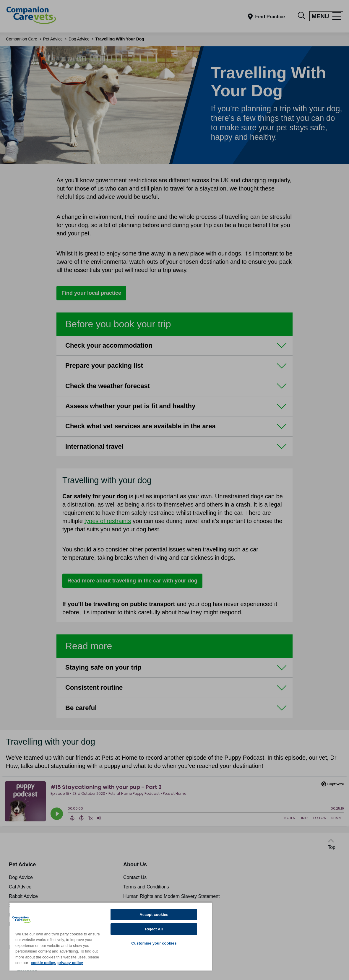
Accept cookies (154, 915)
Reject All (154, 929)
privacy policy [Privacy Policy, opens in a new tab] (70, 963)
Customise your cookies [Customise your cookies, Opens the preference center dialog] (154, 943)
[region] (111, 936)
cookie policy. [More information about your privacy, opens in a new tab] (43, 963)
